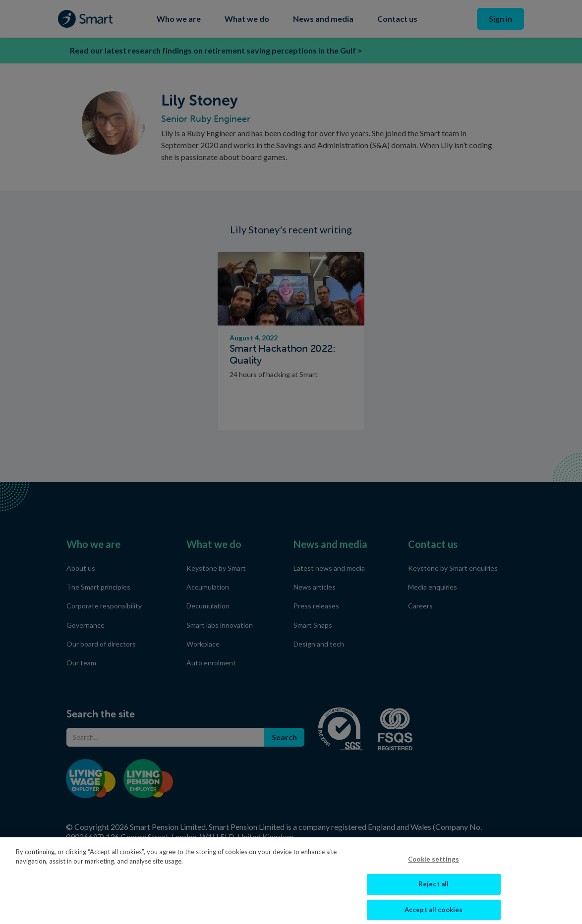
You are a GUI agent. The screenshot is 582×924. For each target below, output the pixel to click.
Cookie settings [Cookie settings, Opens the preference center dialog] (434, 864)
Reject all (434, 889)
